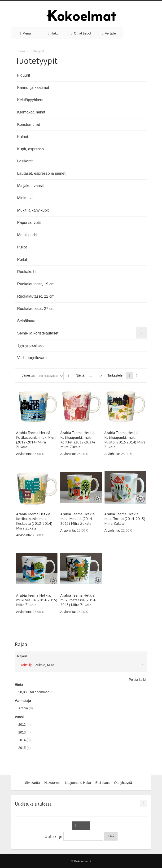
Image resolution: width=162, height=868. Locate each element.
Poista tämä (143, 663)
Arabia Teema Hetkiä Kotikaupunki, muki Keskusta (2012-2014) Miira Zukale (34, 521)
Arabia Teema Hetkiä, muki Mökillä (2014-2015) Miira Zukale (78, 519)
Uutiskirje (53, 836)
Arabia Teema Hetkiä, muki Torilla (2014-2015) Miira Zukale (125, 519)
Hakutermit (52, 783)
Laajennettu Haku (78, 783)
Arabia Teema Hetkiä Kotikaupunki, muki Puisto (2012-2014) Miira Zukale (125, 440)
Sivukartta (32, 783)
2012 (22, 725)
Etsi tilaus (102, 783)
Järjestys (28, 375)
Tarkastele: (115, 375)
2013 (22, 732)
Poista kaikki (138, 680)
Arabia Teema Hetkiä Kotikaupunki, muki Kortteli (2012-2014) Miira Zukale (78, 440)
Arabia (23, 708)
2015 (22, 748)
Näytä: (80, 375)
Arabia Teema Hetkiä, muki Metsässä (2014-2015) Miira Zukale (78, 600)
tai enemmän (34, 692)
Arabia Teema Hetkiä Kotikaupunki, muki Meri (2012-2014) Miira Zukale (36, 440)
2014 (22, 740)
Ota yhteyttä (123, 783)
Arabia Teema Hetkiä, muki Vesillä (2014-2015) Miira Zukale (37, 600)
